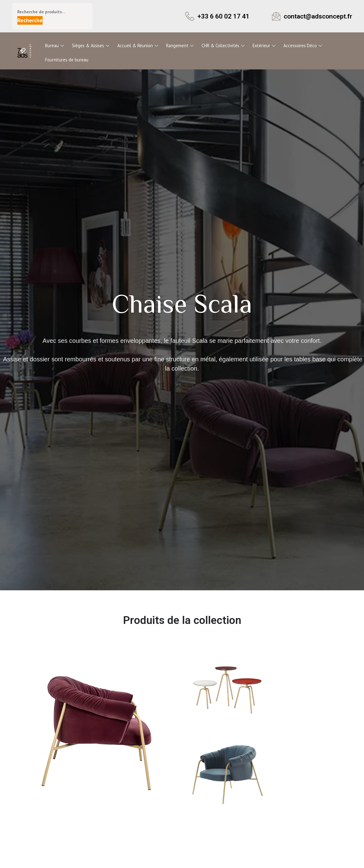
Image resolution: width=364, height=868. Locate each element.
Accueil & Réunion (137, 45)
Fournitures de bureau (66, 59)
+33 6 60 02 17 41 (225, 16)
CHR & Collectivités (221, 45)
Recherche (30, 20)
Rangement (179, 45)
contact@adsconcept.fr (320, 16)
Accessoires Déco (300, 45)
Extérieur (262, 45)
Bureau (55, 45)
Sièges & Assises (90, 45)
